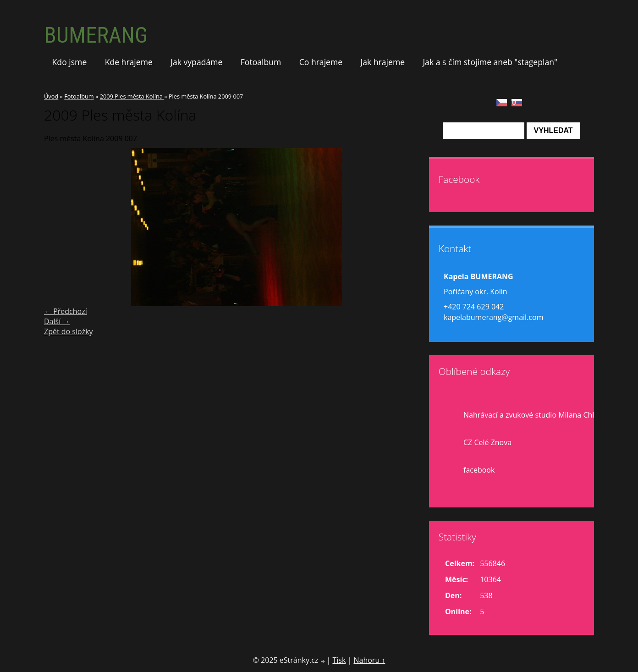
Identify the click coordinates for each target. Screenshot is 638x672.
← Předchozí (66, 311)
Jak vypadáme (196, 62)
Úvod (51, 96)
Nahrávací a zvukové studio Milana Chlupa (535, 415)
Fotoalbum (261, 62)
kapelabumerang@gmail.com (493, 317)
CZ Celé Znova (487, 442)
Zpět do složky (69, 331)
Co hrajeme (321, 62)
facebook (479, 470)
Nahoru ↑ (369, 660)
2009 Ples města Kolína (132, 96)
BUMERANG (96, 35)
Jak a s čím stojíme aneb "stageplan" (490, 62)
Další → (57, 321)
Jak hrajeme (382, 62)
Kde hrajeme (129, 62)
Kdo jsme (70, 62)
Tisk (339, 660)
